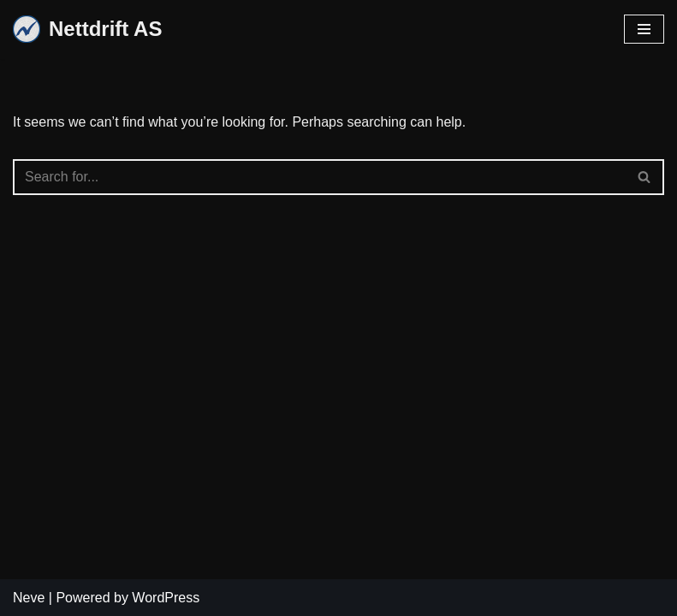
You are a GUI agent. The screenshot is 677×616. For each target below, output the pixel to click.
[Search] (319, 177)
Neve (29, 598)
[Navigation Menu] (644, 29)
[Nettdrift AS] (87, 30)
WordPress (166, 598)
